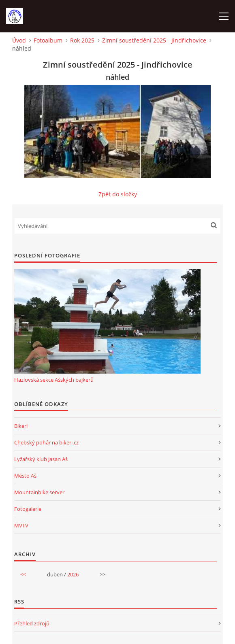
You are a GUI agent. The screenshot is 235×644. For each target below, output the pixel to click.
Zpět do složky (118, 194)
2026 (73, 574)
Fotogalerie (28, 509)
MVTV (21, 525)
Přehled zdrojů (32, 623)
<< (23, 574)
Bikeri (21, 426)
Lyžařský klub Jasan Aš (41, 459)
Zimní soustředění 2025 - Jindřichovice (154, 40)
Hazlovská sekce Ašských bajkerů (54, 380)
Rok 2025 (82, 40)
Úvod (19, 40)
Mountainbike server (39, 492)
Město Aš (25, 476)
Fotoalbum (48, 40)
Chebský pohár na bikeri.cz (46, 442)
